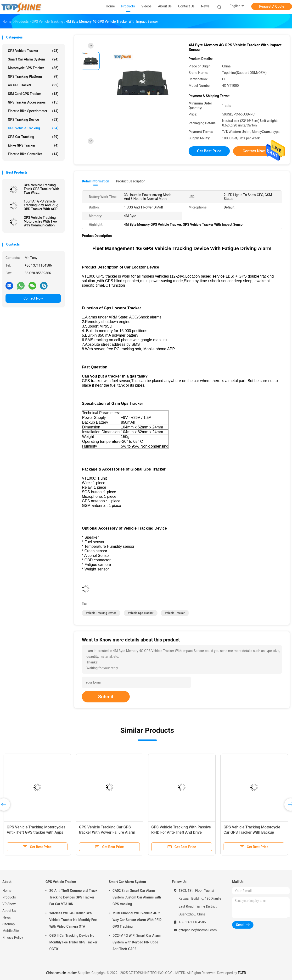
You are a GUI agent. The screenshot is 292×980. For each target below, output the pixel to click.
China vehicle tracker (61, 973)
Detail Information (95, 181)
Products (9, 897)
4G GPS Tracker (33, 85)
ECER (242, 973)
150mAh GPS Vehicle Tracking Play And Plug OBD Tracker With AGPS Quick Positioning (42, 205)
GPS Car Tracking (33, 137)
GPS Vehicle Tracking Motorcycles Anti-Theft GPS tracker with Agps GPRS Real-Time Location (36, 832)
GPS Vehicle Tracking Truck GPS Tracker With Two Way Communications (41, 189)
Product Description (131, 181)
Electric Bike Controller (33, 154)
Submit (106, 697)
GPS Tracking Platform (33, 77)
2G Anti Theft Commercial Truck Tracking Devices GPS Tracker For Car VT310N (73, 897)
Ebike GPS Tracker (33, 145)
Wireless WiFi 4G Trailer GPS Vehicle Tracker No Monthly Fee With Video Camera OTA (73, 920)
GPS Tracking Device (33, 120)
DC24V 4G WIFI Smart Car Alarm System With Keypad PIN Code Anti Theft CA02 (137, 942)
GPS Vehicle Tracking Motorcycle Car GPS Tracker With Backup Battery (252, 832)
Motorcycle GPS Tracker (33, 68)
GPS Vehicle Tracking (33, 128)
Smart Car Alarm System (33, 59)
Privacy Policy (13, 937)
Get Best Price (209, 151)
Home (7, 891)
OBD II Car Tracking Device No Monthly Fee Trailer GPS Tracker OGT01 (73, 942)
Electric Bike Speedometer (33, 111)
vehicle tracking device (101, 613)
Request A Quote (272, 6)
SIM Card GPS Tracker (33, 94)
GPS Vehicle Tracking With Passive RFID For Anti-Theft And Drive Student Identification (181, 832)
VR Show (9, 904)
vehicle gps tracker (141, 613)
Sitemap (8, 924)
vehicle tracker (175, 613)
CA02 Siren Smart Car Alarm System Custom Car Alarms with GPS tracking (137, 897)
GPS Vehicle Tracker (33, 51)
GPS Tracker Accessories (33, 102)
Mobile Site (11, 931)
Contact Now (33, 298)
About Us (9, 911)
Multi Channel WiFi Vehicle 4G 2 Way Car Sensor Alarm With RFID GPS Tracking (137, 920)
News (7, 917)
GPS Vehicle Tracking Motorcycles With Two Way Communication (40, 221)
